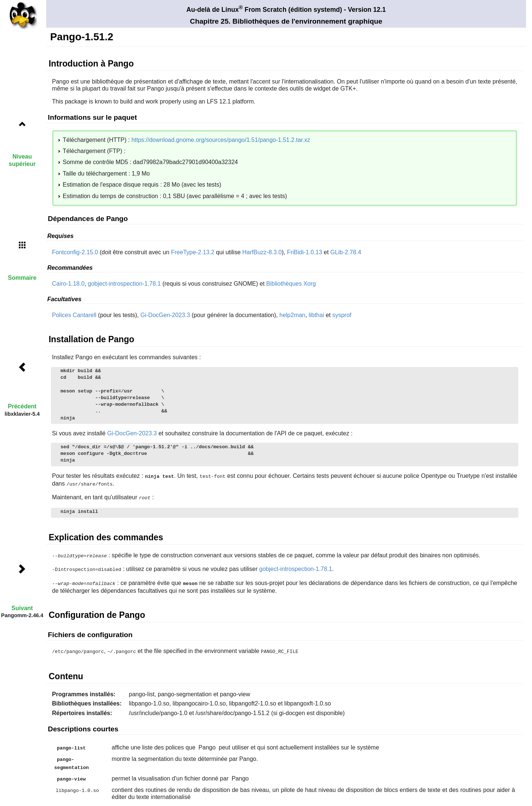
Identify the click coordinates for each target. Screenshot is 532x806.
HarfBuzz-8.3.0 (262, 252)
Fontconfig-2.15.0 (75, 252)
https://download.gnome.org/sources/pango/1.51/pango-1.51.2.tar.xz (221, 140)
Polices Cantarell (74, 315)
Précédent (22, 406)
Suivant (22, 608)
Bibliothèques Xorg (291, 284)
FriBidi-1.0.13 (305, 252)
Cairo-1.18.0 (68, 284)
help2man (292, 315)
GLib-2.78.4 (346, 252)
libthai (316, 315)
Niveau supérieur (22, 160)
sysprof (342, 315)
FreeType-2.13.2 (193, 252)
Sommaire (22, 278)
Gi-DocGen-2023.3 (165, 315)
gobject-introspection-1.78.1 (124, 284)
